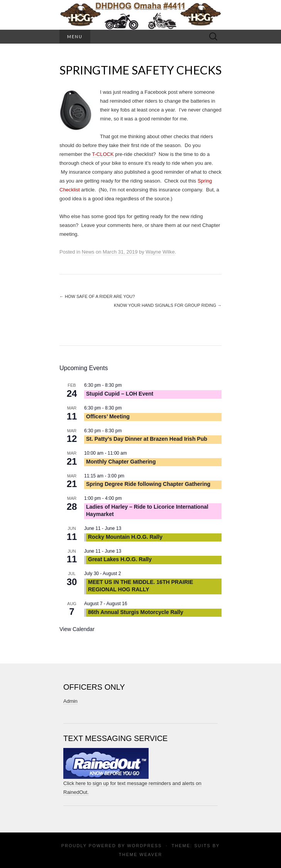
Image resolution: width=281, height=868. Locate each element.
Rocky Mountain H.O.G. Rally (125, 537)
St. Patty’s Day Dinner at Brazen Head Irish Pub (147, 439)
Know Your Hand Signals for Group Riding (168, 305)
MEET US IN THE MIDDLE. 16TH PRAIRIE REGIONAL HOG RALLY (140, 586)
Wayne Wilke (160, 252)
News (88, 252)
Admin (70, 701)
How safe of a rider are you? (97, 296)
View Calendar (77, 629)
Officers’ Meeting (108, 416)
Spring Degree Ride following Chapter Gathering (148, 484)
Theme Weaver (140, 854)
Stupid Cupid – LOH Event (120, 394)
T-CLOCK (103, 154)
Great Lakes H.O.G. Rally (120, 559)
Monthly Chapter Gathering (121, 462)
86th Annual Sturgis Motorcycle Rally (136, 612)
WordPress (144, 846)
